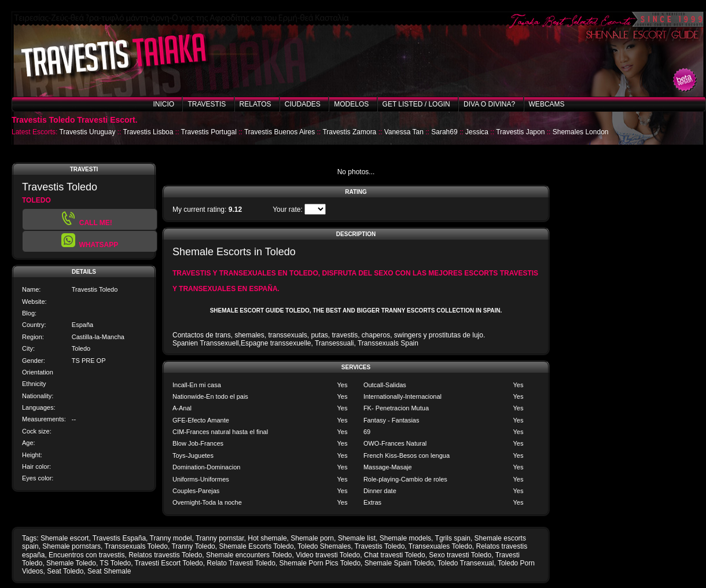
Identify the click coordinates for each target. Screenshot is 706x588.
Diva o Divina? (489, 104)
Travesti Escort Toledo (169, 563)
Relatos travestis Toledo (165, 555)
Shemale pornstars (71, 546)
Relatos (255, 104)
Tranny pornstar (220, 538)
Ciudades (303, 104)
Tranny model (171, 538)
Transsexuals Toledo (136, 546)
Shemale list (357, 538)
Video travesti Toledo (328, 555)
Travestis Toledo (380, 546)
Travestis (207, 104)
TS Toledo (115, 563)
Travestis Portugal (209, 132)
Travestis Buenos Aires (280, 132)
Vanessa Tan (404, 132)
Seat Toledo (65, 571)
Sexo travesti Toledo (460, 555)
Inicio (163, 104)
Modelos (351, 104)
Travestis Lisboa (148, 132)
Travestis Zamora (349, 132)
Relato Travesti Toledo (241, 563)
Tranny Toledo (193, 546)
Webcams (547, 104)
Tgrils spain (453, 538)
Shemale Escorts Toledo (256, 546)
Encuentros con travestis (87, 555)
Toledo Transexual (466, 563)
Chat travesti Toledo (395, 555)
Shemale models (405, 538)
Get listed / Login (416, 104)
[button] (90, 241)
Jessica (477, 132)
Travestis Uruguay (87, 132)
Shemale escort (65, 538)
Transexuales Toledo (440, 546)
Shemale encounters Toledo (249, 555)
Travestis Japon (520, 132)
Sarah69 (444, 132)
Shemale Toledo (71, 563)
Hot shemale (267, 538)
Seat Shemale (109, 571)
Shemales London (581, 132)
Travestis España (119, 538)
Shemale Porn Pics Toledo (320, 563)
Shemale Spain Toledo (399, 563)
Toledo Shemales (324, 546)
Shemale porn (312, 538)
